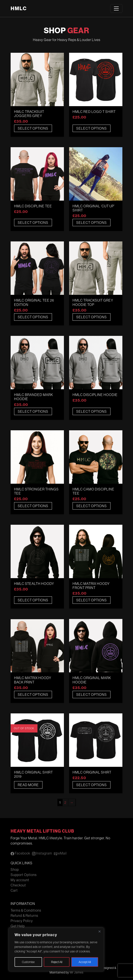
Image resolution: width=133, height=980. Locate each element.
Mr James (77, 972)
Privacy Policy (22, 921)
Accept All (85, 962)
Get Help (18, 926)
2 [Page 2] (65, 802)
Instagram (42, 853)
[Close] (99, 931)
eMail (60, 853)
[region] (56, 949)
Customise (28, 962)
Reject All (57, 962)
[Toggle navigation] (116, 8)
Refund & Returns (24, 916)
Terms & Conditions (26, 910)
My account (20, 880)
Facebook (20, 853)
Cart (14, 890)
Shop (15, 869)
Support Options (24, 875)
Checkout (18, 885)
